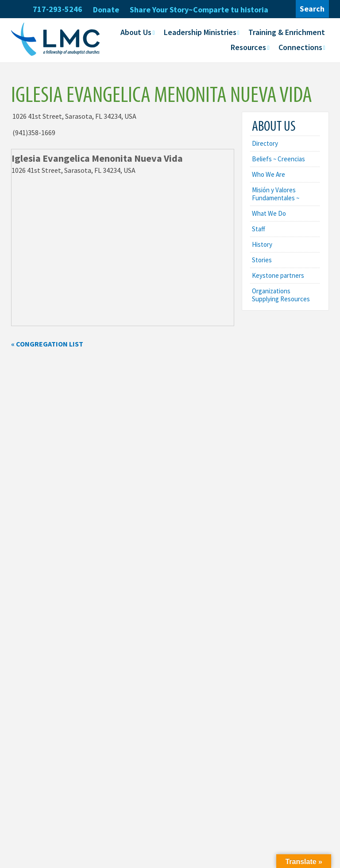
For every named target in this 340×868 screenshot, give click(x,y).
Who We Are (269, 174)
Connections (300, 47)
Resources (248, 47)
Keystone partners (278, 275)
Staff (259, 229)
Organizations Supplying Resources (281, 295)
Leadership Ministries (200, 32)
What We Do (269, 213)
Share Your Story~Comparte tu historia (199, 10)
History (262, 244)
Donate (106, 10)
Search (312, 9)
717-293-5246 (58, 9)
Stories (262, 260)
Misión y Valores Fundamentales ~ (276, 194)
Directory (265, 143)
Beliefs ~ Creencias (278, 159)
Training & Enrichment (287, 32)
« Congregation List (47, 344)
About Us (136, 32)
